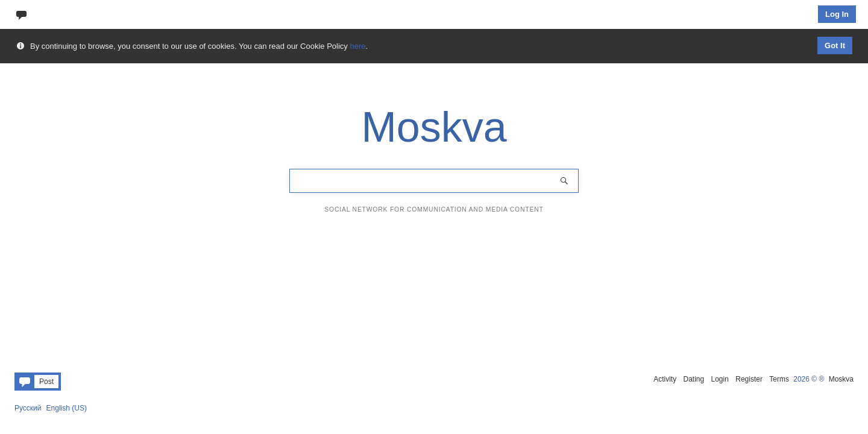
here (357, 46)
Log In (837, 14)
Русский (28, 408)
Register (749, 379)
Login (720, 379)
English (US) (67, 408)
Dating (693, 379)
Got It (835, 46)
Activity (665, 379)
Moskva (841, 379)
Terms (779, 379)
